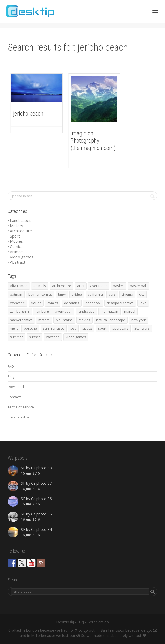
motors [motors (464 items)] (44, 320)
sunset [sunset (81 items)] (35, 337)
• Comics (15, 246)
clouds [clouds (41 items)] (36, 303)
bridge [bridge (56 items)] (77, 294)
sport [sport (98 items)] (102, 328)
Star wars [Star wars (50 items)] (142, 328)
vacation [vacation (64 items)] (53, 337)
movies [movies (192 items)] (84, 320)
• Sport (14, 236)
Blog (11, 376)
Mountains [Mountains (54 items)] (64, 320)
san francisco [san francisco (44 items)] (54, 328)
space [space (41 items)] (87, 328)
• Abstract (16, 262)
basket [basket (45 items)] (118, 286)
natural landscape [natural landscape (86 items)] (111, 320)
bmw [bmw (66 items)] (62, 294)
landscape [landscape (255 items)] (86, 311)
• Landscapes (19, 220)
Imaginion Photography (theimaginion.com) (93, 141)
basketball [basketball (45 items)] (138, 286)
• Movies (15, 241)
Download (16, 387)
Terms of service (21, 407)
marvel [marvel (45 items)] (130, 311)
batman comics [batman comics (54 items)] (40, 294)
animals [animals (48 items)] (40, 286)
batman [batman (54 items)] (16, 294)
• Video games (21, 257)
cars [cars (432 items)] (112, 294)
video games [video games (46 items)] (76, 337)
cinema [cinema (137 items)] (127, 294)
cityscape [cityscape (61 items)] (17, 303)
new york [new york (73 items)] (139, 320)
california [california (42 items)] (95, 294)
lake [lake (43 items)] (143, 303)
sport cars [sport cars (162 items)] (120, 328)
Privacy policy (18, 417)
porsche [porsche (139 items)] (30, 328)
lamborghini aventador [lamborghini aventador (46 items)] (54, 311)
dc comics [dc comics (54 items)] (72, 303)
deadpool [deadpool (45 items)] (93, 303)
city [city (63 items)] (142, 294)
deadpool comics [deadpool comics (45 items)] (120, 303)
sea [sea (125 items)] (73, 328)
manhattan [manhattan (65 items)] (109, 311)
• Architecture (20, 231)
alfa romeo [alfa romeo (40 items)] (19, 286)
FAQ (11, 366)
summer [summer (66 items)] (16, 337)
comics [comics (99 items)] (53, 303)
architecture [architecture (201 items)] (62, 286)
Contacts (15, 397)
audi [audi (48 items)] (81, 286)
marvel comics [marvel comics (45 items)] (21, 320)
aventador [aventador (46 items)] (99, 286)
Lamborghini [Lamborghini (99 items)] (20, 311)
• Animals (16, 252)
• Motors (15, 226)
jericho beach (28, 114)
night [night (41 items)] (14, 328)
